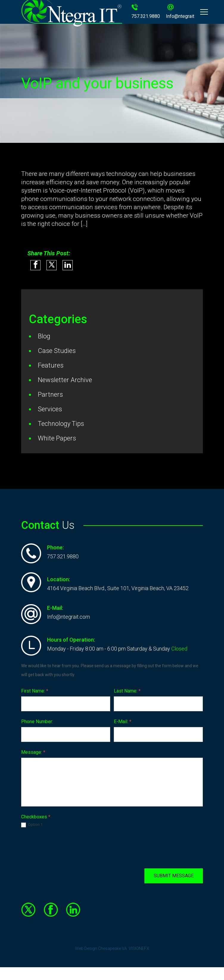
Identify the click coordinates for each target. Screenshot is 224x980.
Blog (44, 336)
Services (50, 409)
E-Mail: (123, 722)
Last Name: (127, 691)
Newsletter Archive (65, 380)
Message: (33, 752)
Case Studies (57, 351)
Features (51, 365)
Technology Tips (61, 424)
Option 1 (32, 825)
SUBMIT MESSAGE (174, 876)
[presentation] (66, 848)
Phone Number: (37, 722)
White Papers (57, 438)
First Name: (35, 691)
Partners (50, 394)
